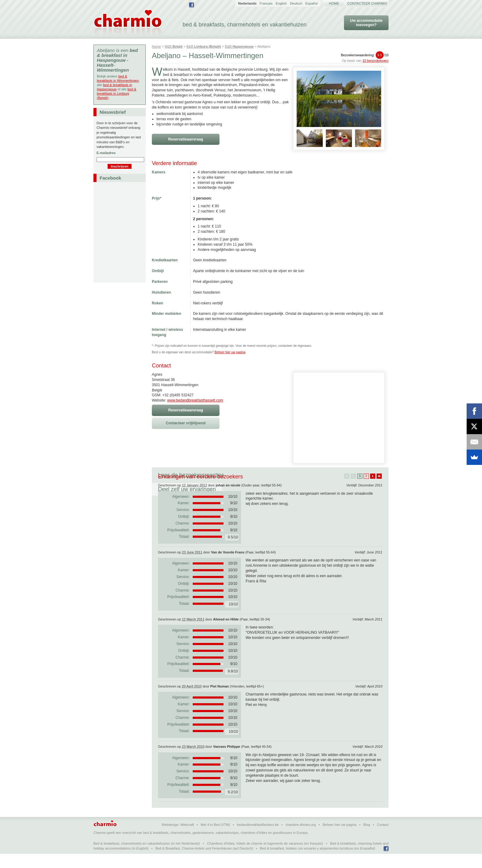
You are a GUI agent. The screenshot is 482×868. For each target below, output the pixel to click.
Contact (383, 839)
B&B (174, 46)
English (281, 3)
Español (311, 3)
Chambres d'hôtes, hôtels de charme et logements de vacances (255, 858)
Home (334, 3)
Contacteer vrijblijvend (186, 423)
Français (266, 3)
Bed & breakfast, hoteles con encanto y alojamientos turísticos (307, 862)
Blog (367, 839)
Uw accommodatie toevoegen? (366, 23)
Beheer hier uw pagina (230, 352)
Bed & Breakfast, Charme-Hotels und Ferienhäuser (194, 862)
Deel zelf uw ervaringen (265, 475)
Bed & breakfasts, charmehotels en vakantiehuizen (132, 858)
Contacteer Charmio (367, 3)
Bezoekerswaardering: (365, 55)
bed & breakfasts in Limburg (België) (117, 93)
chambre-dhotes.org (301, 839)
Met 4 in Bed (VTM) (215, 839)
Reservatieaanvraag (186, 139)
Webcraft (187, 839)
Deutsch (296, 3)
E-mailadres (106, 153)
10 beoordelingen (375, 61)
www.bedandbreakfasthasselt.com (195, 400)
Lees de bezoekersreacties (191, 475)
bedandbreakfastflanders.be (258, 839)
